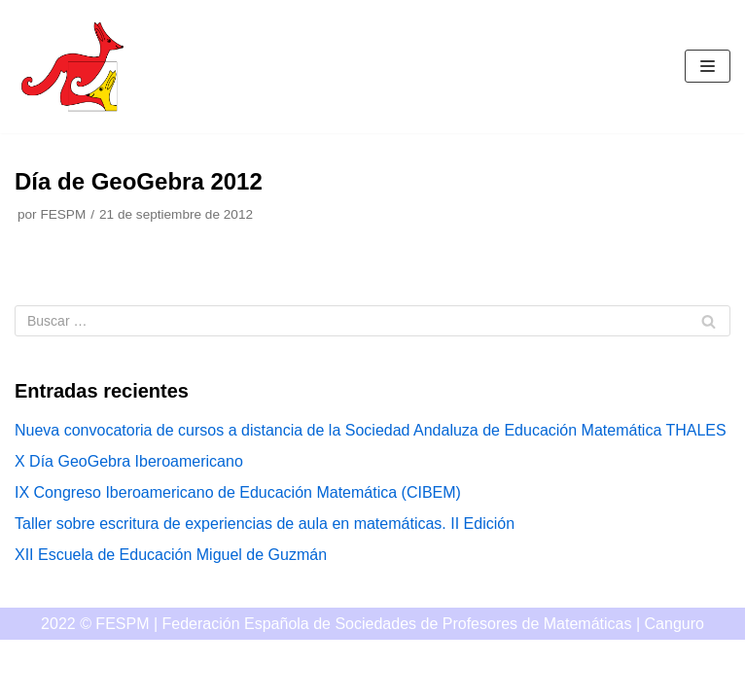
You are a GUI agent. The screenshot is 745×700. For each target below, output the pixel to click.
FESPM (63, 214)
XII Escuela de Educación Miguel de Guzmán (171, 555)
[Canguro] (73, 67)
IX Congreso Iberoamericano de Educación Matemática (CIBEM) (238, 492)
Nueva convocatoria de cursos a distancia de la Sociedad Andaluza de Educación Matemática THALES (371, 430)
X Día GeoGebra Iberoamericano (129, 461)
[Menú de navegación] (708, 66)
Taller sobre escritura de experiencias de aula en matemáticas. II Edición (265, 524)
